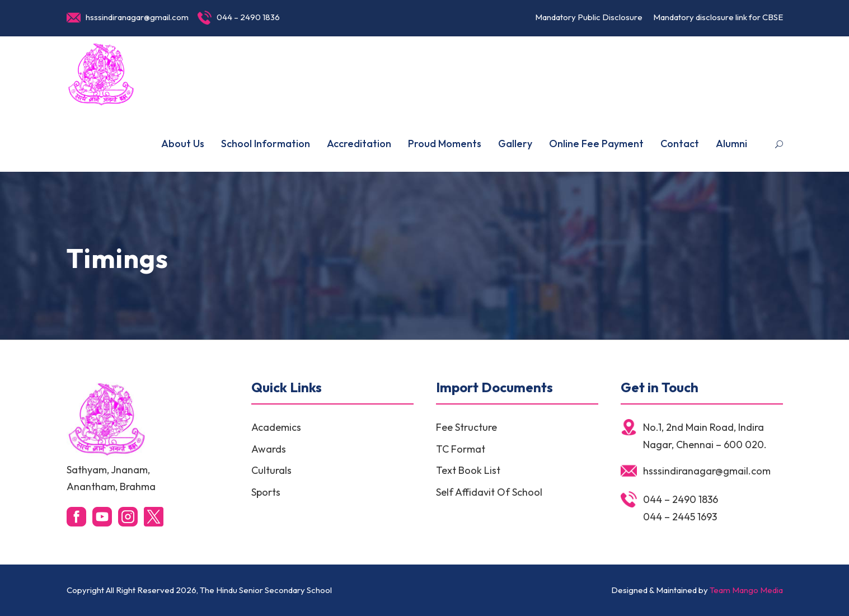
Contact (680, 144)
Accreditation (359, 144)
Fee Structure (466, 427)
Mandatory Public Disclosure (589, 17)
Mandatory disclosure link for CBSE (718, 17)
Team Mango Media (746, 590)
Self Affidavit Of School (489, 492)
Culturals (271, 470)
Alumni (731, 144)
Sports (266, 492)
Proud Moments (445, 144)
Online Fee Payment (596, 144)
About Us (183, 144)
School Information (266, 144)
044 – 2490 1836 (248, 17)
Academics (276, 427)
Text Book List (468, 470)
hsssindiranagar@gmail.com (137, 17)
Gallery (515, 144)
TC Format (461, 449)
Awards (269, 449)
